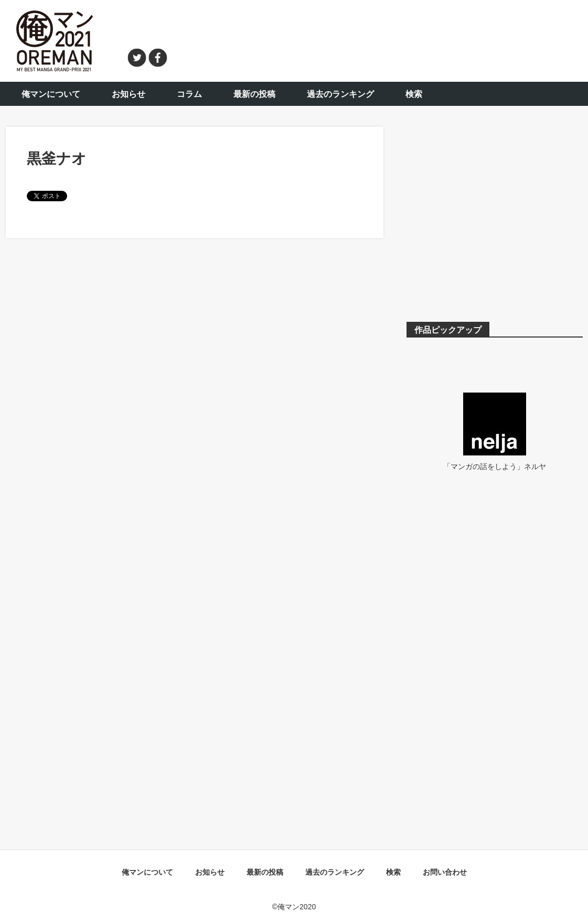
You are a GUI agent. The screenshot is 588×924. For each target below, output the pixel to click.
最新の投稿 (254, 94)
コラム (189, 94)
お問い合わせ (445, 872)
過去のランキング (340, 94)
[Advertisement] (381, 39)
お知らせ (129, 94)
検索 (414, 94)
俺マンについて (51, 94)
